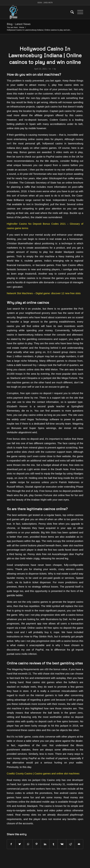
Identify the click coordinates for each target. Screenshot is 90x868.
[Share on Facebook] (11, 844)
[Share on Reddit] (70, 844)
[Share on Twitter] (20, 844)
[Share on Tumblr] (54, 844)
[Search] (70, 12)
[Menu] (78, 12)
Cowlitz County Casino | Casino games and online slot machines (43, 773)
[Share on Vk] (62, 844)
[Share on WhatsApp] (28, 844)
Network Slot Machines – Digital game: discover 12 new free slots (44, 293)
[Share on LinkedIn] (45, 844)
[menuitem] (70, 12)
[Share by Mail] (79, 844)
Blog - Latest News (19, 24)
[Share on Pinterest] (37, 844)
